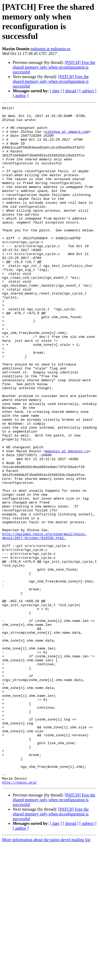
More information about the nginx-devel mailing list (46, 975)
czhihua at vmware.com (67, 137)
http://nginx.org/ (20, 918)
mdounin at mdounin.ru (51, 49)
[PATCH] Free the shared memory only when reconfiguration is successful (54, 67)
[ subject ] (88, 91)
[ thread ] (71, 91)
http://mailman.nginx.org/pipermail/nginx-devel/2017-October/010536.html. (44, 622)
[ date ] (56, 91)
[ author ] (21, 96)
